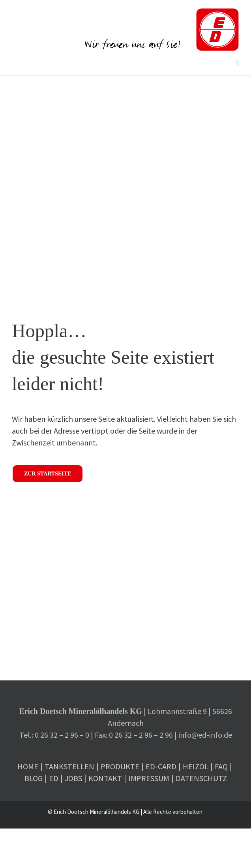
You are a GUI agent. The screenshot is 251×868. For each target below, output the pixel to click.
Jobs (73, 778)
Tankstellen (69, 766)
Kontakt (105, 778)
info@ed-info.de (205, 735)
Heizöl (196, 766)
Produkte (120, 766)
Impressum (149, 778)
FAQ (221, 766)
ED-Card (161, 766)
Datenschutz (201, 778)
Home (28, 766)
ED (54, 778)
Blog (34, 778)
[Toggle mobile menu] (238, 63)
